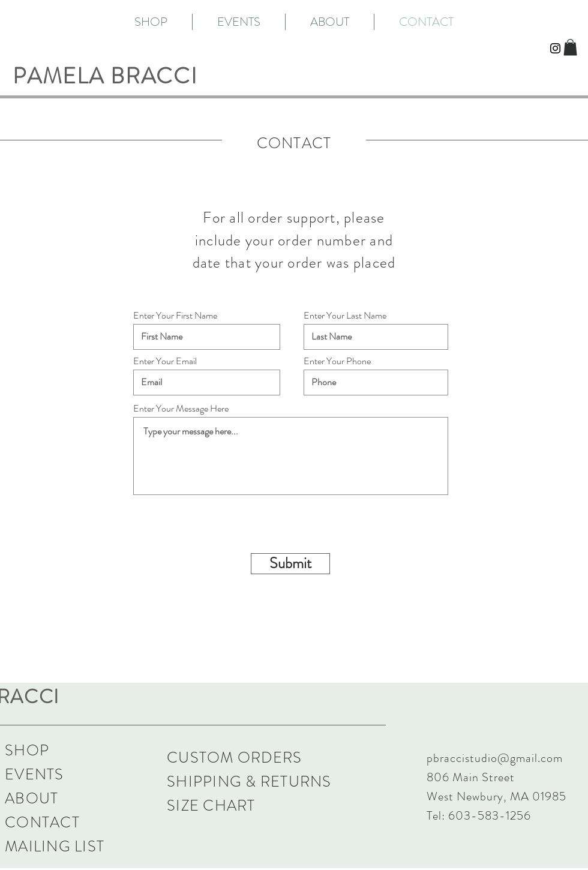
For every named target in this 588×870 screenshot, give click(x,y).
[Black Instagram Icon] (555, 48)
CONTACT (42, 823)
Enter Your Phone (337, 361)
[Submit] (290, 564)
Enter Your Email (165, 361)
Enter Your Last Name (345, 316)
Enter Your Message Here (181, 409)
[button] (570, 47)
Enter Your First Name (175, 316)
